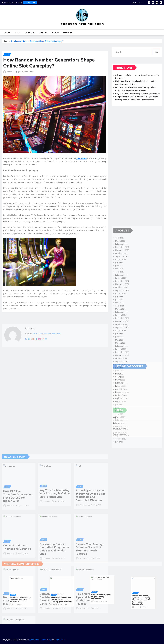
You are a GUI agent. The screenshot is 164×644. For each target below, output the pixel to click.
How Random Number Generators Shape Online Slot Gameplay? (37, 43)
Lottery (68, 33)
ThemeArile (60, 640)
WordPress (34, 640)
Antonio (10, 170)
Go (157, 56)
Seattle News (46, 640)
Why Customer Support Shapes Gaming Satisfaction (138, 110)
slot (18, 33)
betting (44, 33)
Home (6, 43)
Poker (56, 33)
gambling (30, 33)
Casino (8, 33)
